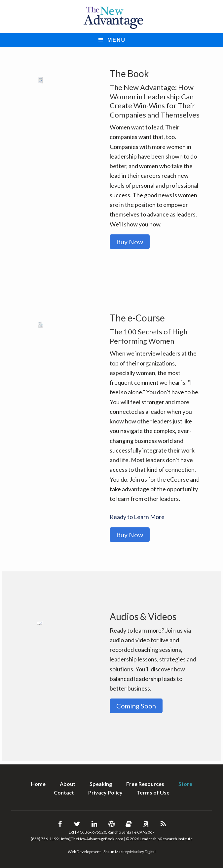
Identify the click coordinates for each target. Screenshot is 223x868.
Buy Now (130, 242)
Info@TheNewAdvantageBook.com (92, 839)
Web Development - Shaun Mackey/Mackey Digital (112, 852)
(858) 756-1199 (45, 839)
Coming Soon (136, 706)
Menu (116, 40)
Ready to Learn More (137, 517)
